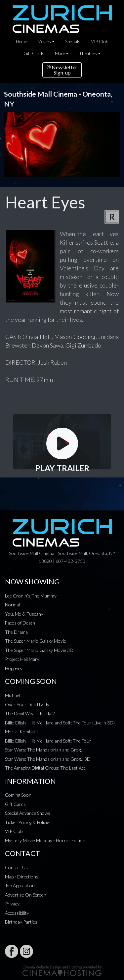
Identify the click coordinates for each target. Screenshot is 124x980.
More (60, 53)
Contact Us (16, 867)
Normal (12, 605)
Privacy (12, 904)
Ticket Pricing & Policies (28, 822)
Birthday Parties (21, 922)
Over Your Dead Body (27, 704)
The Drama (16, 632)
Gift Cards (34, 53)
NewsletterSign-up (62, 70)
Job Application (20, 886)
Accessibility (17, 913)
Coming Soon (18, 795)
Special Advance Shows (28, 813)
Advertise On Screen (26, 895)
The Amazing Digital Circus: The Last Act (45, 768)
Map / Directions (22, 877)
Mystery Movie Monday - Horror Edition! (46, 840)
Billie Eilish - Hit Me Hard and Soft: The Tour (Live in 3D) (60, 723)
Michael (13, 695)
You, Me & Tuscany (24, 614)
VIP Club (100, 42)
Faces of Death (20, 623)
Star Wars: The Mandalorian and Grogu (44, 750)
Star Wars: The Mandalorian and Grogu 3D (48, 759)
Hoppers (14, 668)
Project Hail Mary (22, 659)
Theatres (88, 53)
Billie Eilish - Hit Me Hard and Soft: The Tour (48, 741)
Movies (44, 42)
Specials (73, 42)
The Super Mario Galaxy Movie (36, 641)
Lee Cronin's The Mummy (31, 596)
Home (21, 42)
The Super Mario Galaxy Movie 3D (39, 650)
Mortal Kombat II (22, 732)
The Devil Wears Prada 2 (30, 713)
